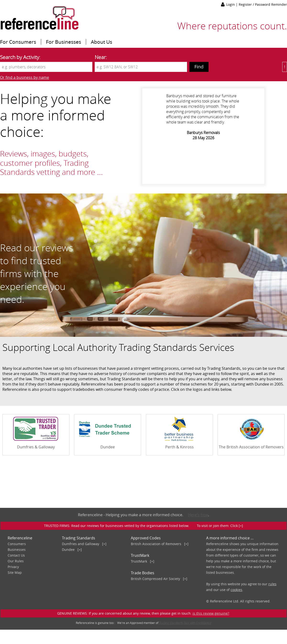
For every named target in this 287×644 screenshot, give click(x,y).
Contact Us (16, 555)
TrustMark (139, 561)
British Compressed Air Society (155, 579)
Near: (101, 57)
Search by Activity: (20, 57)
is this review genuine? (211, 613)
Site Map (15, 572)
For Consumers (18, 42)
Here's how (198, 515)
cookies (236, 590)
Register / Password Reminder (263, 4)
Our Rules (16, 561)
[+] (104, 544)
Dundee (68, 550)
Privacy (13, 567)
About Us (102, 42)
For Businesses (63, 42)
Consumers (17, 544)
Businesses (17, 550)
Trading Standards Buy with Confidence (185, 623)
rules (272, 584)
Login (231, 4)
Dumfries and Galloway (81, 544)
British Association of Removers (156, 544)
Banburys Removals (203, 133)
